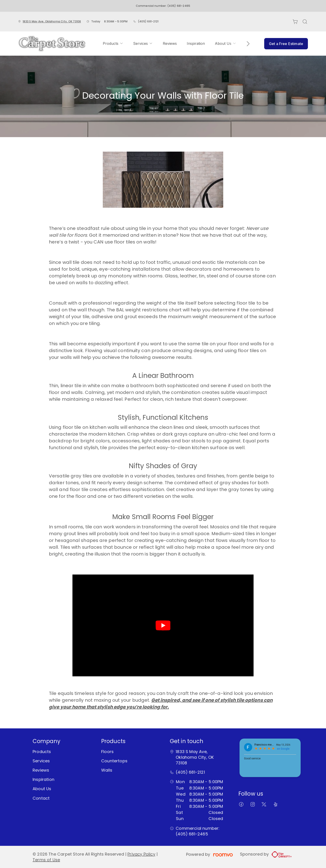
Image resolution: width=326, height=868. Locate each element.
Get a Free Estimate (286, 44)
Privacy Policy (141, 854)
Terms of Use (46, 860)
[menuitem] (113, 44)
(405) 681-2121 (148, 21)
